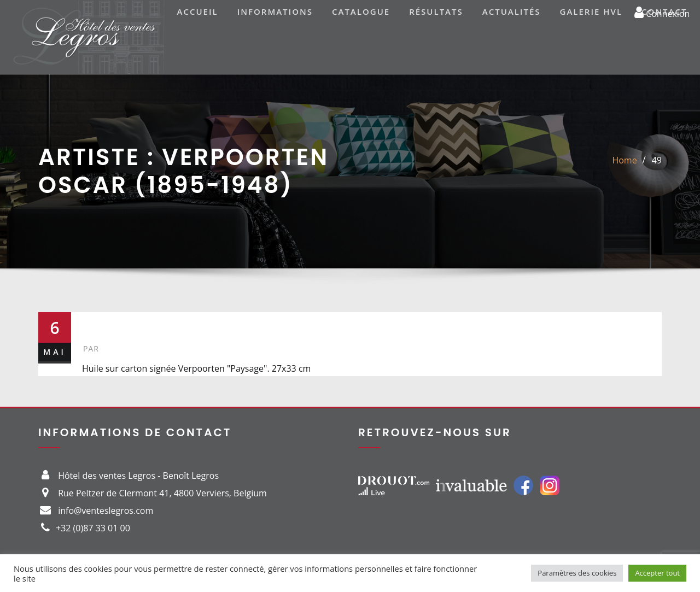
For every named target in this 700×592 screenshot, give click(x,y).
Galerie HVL (591, 11)
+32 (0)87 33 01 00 (93, 528)
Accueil (198, 11)
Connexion (662, 12)
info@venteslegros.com (106, 511)
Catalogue (361, 11)
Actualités (512, 11)
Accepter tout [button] (657, 573)
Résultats (436, 11)
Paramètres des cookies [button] (577, 573)
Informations (275, 11)
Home (624, 160)
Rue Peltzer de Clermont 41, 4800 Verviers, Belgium (162, 493)
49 (657, 160)
